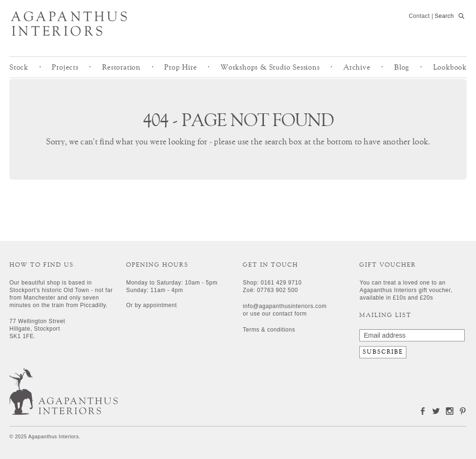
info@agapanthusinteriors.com (285, 306)
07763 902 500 (277, 290)
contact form (290, 314)
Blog (402, 67)
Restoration (121, 67)
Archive (357, 67)
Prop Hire (180, 67)
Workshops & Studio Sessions (270, 67)
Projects (65, 67)
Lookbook (450, 67)
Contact (419, 16)
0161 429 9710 (281, 283)
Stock (19, 67)
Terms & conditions (269, 330)
